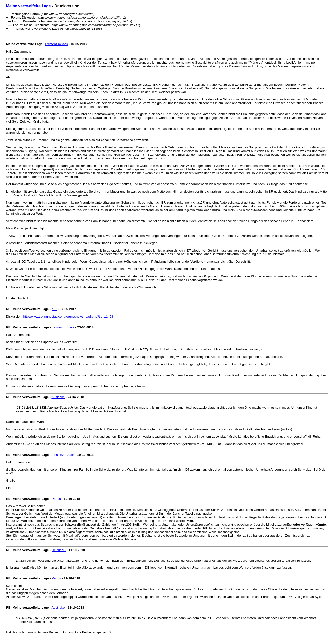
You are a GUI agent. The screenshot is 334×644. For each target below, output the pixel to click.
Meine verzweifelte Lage (28, 6)
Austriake (58, 397)
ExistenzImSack (57, 44)
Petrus (56, 499)
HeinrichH (59, 550)
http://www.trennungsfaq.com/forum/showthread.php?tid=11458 (68, 316)
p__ (54, 309)
